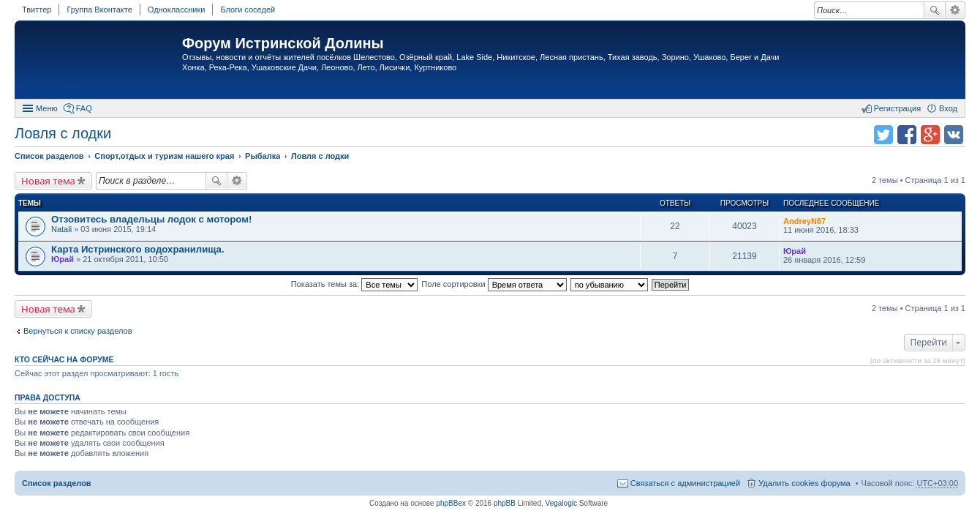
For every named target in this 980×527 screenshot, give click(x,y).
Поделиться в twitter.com (883, 135)
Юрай (63, 259)
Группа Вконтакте (99, 10)
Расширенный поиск (955, 10)
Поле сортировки (494, 284)
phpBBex (451, 503)
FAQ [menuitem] (84, 108)
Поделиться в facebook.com (907, 135)
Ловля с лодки (63, 133)
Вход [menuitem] (948, 108)
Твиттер (37, 10)
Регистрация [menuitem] (897, 108)
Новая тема (48, 181)
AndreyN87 (804, 221)
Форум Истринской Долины (283, 43)
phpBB (505, 503)
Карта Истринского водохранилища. (138, 249)
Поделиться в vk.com (954, 135)
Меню (47, 108)
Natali (61, 229)
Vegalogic (561, 503)
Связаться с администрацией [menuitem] (685, 483)
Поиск (935, 10)
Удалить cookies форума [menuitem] (804, 483)
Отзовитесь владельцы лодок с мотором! (151, 219)
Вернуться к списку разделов (78, 331)
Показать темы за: (355, 284)
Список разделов (57, 483)
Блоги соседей (248, 10)
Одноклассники (177, 10)
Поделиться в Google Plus (930, 135)
